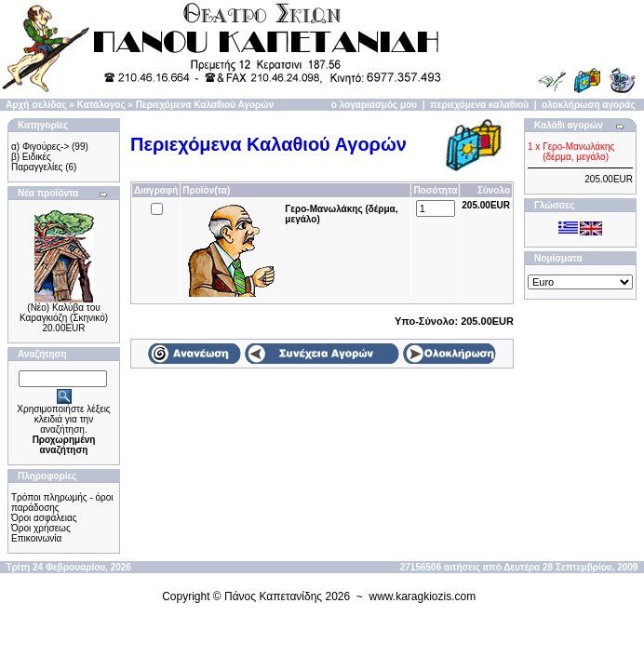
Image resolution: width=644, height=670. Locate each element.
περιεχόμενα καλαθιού (479, 105)
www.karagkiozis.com (423, 596)
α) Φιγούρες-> (40, 147)
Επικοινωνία (36, 538)
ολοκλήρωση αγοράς (589, 105)
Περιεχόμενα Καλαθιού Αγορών (205, 105)
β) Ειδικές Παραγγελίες (37, 162)
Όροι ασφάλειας (44, 518)
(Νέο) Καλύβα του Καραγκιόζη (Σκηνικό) (64, 313)
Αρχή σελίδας (36, 105)
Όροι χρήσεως (41, 528)
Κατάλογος (101, 105)
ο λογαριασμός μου (374, 105)
